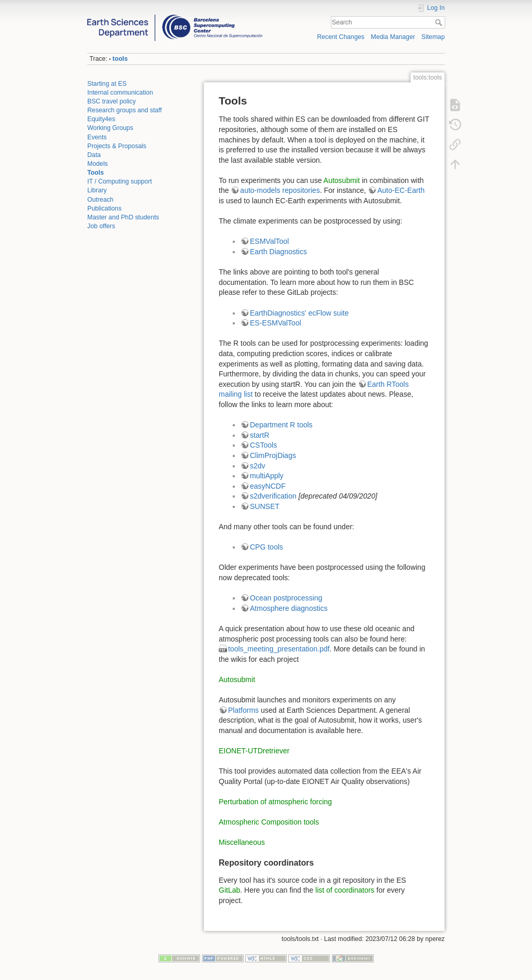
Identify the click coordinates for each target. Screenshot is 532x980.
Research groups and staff (124, 110)
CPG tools (267, 547)
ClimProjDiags (273, 455)
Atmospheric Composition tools (269, 822)
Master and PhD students (123, 217)
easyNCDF (268, 486)
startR (260, 435)
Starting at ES (107, 84)
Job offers (101, 226)
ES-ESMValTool (276, 323)
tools (120, 59)
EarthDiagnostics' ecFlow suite (299, 313)
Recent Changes (341, 37)
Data (94, 155)
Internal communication (120, 93)
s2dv (258, 466)
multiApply (267, 476)
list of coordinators (345, 890)
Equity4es (101, 119)
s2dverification (273, 496)
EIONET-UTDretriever (254, 751)
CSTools (263, 445)
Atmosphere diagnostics (289, 608)
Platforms (243, 710)
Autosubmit (342, 180)
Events (97, 137)
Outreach (100, 200)
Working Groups (110, 128)
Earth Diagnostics (278, 252)
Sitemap (433, 37)
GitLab (229, 890)
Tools (96, 173)
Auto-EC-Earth (401, 190)
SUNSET (265, 506)
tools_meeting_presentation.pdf (279, 649)
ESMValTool (269, 241)
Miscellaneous (242, 842)
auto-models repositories (280, 190)
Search (440, 22)
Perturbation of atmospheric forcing (275, 802)
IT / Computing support (119, 181)
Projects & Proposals (117, 146)
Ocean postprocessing (286, 598)
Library (97, 190)
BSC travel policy (111, 101)
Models (98, 164)
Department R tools (281, 425)
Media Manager (393, 37)
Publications (104, 208)
